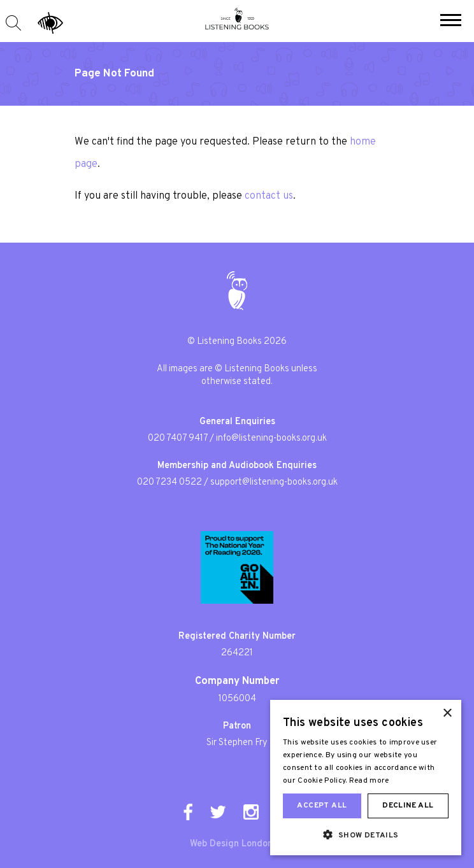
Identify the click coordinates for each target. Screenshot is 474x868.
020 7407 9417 (178, 438)
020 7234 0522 (169, 482)
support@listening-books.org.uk (274, 482)
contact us (269, 196)
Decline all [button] (408, 806)
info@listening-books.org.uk (271, 438)
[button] (451, 22)
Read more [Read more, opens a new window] (369, 781)
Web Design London (231, 844)
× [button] (447, 714)
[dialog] (366, 778)
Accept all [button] (322, 806)
